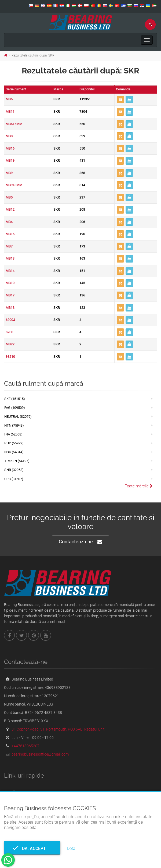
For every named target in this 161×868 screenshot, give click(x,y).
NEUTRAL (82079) (18, 417)
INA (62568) (13, 434)
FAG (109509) (15, 408)
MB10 (10, 283)
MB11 (10, 111)
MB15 (10, 234)
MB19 (10, 160)
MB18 (10, 308)
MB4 (9, 222)
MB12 (10, 209)
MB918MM (14, 185)
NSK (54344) (14, 452)
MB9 (9, 173)
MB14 (10, 271)
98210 (10, 357)
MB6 (9, 99)
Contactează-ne (80, 542)
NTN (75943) (14, 425)
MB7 (9, 246)
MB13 (10, 258)
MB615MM (14, 124)
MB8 (9, 136)
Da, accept (32, 848)
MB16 (10, 148)
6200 (9, 332)
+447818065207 (25, 746)
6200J (10, 320)
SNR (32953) (14, 470)
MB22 (10, 344)
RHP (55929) (14, 443)
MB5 (9, 197)
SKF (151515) (15, 399)
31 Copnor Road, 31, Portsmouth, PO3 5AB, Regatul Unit (58, 729)
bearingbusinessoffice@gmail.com (40, 754)
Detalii (73, 848)
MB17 (10, 295)
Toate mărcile (139, 486)
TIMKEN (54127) (17, 461)
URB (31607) (14, 479)
